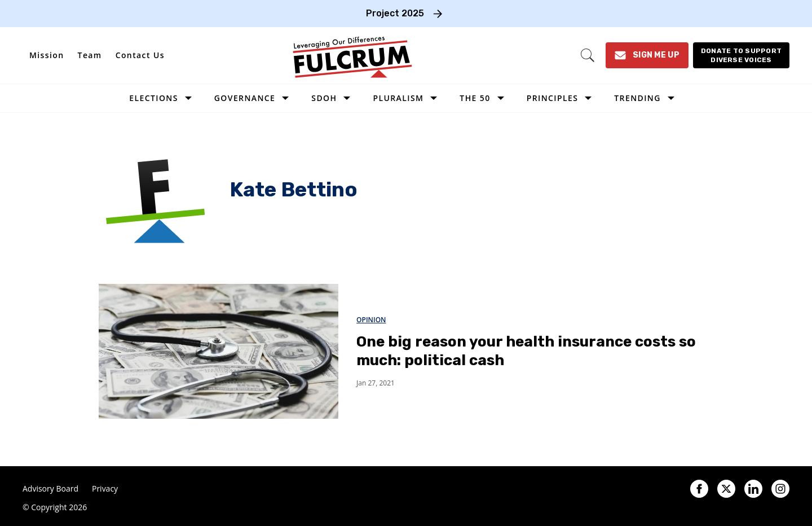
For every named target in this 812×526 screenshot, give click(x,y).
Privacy (105, 489)
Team (90, 55)
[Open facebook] (699, 489)
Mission (47, 55)
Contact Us (140, 55)
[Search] (588, 55)
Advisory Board (50, 489)
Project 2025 (395, 13)
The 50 (475, 98)
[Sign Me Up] (647, 55)
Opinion (371, 320)
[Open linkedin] (753, 489)
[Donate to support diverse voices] (741, 55)
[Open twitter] (726, 489)
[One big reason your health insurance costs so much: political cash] (219, 351)
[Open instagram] (780, 489)
